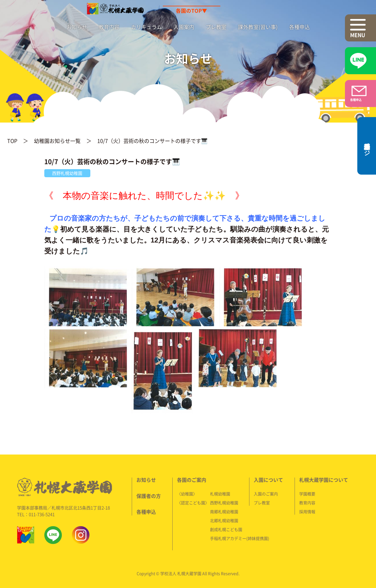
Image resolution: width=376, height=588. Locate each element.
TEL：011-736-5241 (36, 514)
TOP (12, 141)
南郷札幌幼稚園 (224, 511)
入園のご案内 (266, 493)
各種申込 (299, 27)
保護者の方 (149, 496)
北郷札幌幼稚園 (224, 520)
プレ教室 (216, 27)
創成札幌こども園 (226, 529)
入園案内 (184, 27)
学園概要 (307, 493)
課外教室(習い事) (258, 27)
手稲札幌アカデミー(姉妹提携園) (240, 538)
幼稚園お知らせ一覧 (57, 141)
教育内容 (109, 27)
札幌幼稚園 (220, 493)
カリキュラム (146, 27)
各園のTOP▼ (191, 11)
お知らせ (77, 27)
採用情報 (307, 511)
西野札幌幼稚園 (224, 502)
